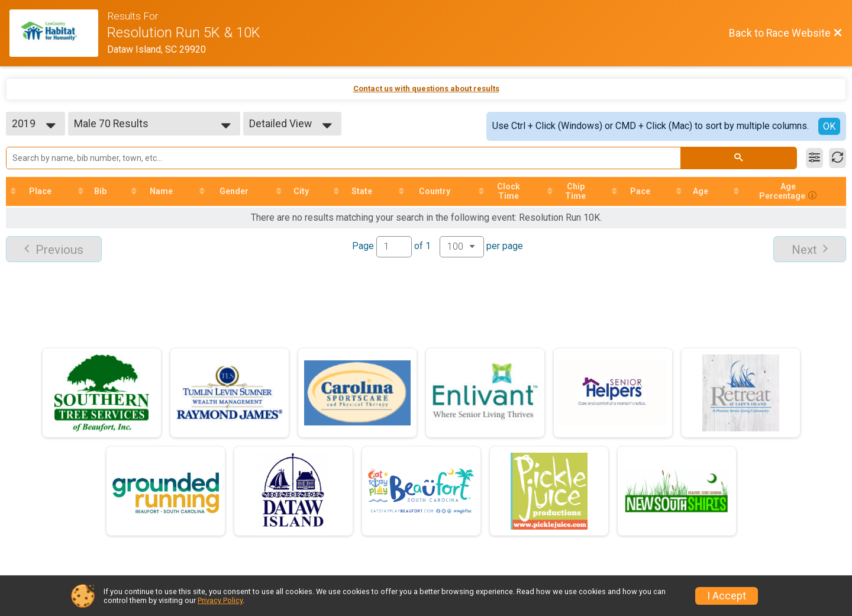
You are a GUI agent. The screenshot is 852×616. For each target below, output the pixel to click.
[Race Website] (58, 33)
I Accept (727, 596)
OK (829, 126)
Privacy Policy (220, 600)
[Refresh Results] (838, 158)
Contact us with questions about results (426, 88)
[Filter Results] (814, 158)
